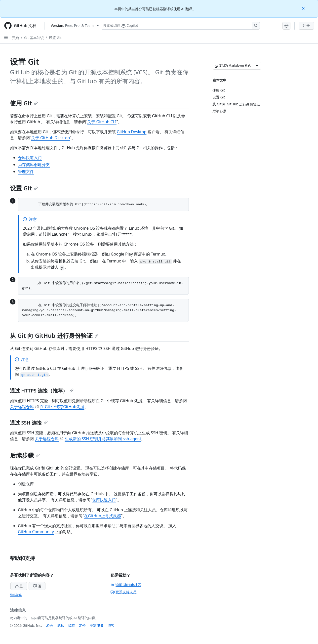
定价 (82, 625)
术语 (49, 625)
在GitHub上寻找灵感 (102, 516)
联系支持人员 (123, 592)
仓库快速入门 (30, 158)
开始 (15, 38)
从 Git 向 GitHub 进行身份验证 (54, 335)
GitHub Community (36, 532)
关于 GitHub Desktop (51, 138)
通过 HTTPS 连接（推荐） (42, 391)
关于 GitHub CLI (102, 122)
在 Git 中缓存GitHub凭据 (62, 407)
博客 (111, 625)
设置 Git (55, 38)
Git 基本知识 (34, 38)
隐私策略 (16, 595)
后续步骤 (25, 455)
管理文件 (26, 172)
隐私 (60, 625)
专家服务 (97, 625)
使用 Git (24, 103)
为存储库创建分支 (34, 165)
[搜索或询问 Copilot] (180, 26)
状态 (71, 625)
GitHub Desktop (132, 132)
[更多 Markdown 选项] (257, 66)
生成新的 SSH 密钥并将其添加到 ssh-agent (103, 439)
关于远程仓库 (22, 407)
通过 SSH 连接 (29, 423)
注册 (306, 25)
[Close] (304, 8)
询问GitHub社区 (126, 585)
